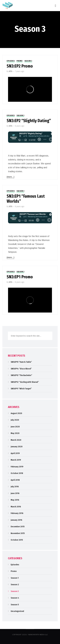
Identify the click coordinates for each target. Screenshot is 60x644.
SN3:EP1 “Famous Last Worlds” (26, 199)
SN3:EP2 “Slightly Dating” (29, 121)
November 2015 (18, 533)
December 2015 (18, 527)
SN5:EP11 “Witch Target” (21, 389)
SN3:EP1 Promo (20, 277)
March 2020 (16, 440)
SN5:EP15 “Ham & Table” (21, 362)
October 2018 (17, 473)
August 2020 (16, 413)
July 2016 (15, 487)
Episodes (11, 61)
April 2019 (15, 453)
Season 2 (15, 584)
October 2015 (17, 540)
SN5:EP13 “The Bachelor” (21, 375)
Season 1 (15, 578)
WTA (11, 71)
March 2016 (16, 507)
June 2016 (15, 493)
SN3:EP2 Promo (20, 66)
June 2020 (15, 427)
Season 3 (28, 61)
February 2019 (17, 467)
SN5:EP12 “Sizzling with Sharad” (25, 382)
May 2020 (15, 433)
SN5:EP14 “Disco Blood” (21, 369)
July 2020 (15, 420)
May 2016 (15, 500)
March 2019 (16, 460)
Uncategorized (17, 611)
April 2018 (15, 480)
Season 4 (15, 598)
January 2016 (16, 520)
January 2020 (17, 447)
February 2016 (17, 513)
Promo (20, 61)
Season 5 (15, 605)
